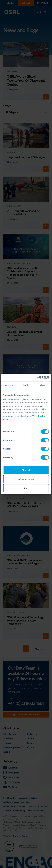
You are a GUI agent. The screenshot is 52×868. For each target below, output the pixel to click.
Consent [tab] (9, 385)
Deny (26, 488)
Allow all (26, 470)
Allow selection (26, 479)
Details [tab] (26, 385)
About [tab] (43, 385)
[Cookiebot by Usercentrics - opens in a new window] (37, 377)
